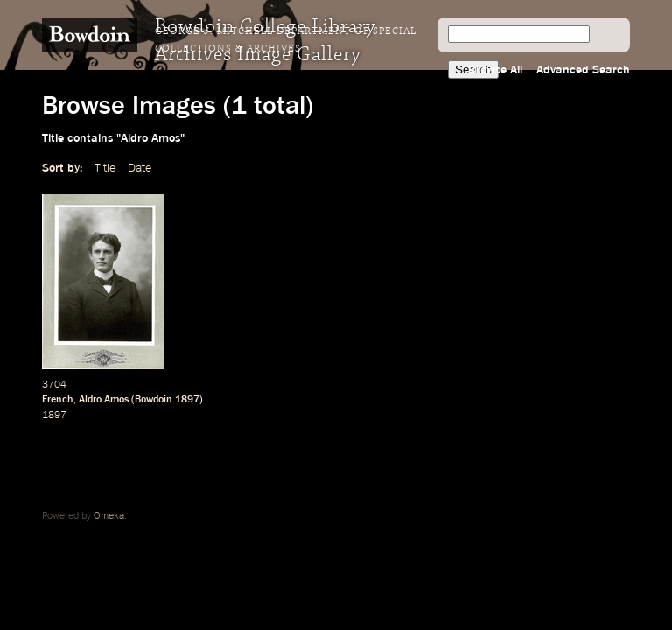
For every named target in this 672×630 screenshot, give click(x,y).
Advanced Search (583, 70)
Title (105, 168)
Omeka (109, 516)
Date (140, 168)
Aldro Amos (104, 400)
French (58, 400)
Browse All (495, 70)
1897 (187, 400)
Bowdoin (154, 400)
